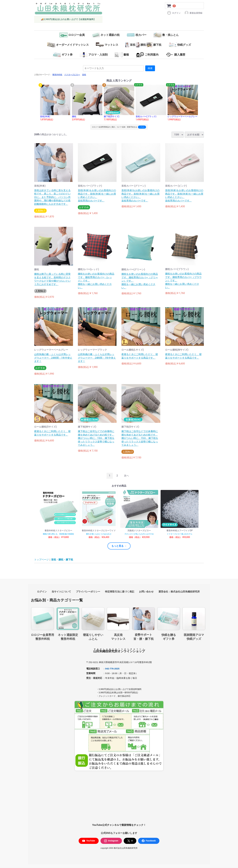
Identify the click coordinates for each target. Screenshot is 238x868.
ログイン (174, 13)
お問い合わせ (146, 592)
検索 (150, 68)
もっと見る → (119, 546)
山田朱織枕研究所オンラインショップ (119, 651)
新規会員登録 (193, 13)
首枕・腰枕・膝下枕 (62, 560)
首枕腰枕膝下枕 (143, 45)
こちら (142, 127)
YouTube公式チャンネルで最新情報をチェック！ (119, 825)
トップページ (41, 560)
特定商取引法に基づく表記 (120, 592)
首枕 (84, 75)
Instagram (111, 841)
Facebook (149, 841)
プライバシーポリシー (88, 592)
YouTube (89, 841)
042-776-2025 (112, 669)
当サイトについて (61, 592)
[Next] (126, 476)
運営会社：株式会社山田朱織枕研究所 (179, 592)
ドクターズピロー (72, 75)
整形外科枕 (57, 75)
